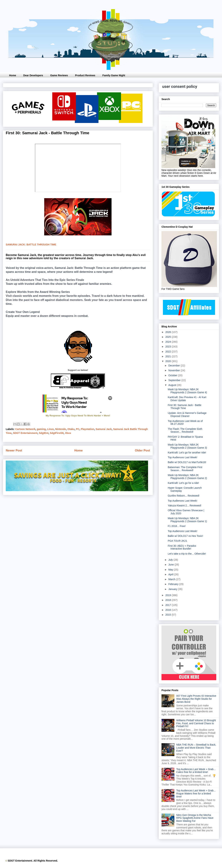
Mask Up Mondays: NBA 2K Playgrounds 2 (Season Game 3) (187, 446)
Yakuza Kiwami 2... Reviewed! (184, 506)
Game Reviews (59, 75)
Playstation (87, 429)
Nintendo (61, 429)
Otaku (71, 429)
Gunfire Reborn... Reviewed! (184, 496)
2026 (169, 332)
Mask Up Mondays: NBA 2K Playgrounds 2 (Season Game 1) (187, 520)
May (171, 570)
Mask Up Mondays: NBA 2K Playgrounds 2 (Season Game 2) (187, 477)
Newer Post (14, 450)
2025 (169, 337)
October (173, 375)
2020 (169, 361)
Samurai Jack (104, 429)
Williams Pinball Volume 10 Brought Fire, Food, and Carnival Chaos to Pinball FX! (196, 723)
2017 (169, 605)
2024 (169, 342)
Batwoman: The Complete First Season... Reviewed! (185, 469)
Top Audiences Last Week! (183, 457)
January (173, 589)
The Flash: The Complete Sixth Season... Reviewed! (185, 430)
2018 (169, 600)
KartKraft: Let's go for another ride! (187, 453)
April (171, 574)
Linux (50, 429)
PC (78, 429)
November (174, 370)
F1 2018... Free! (177, 526)
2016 (169, 610)
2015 (169, 615)
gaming (41, 429)
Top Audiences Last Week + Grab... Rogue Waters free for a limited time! (196, 794)
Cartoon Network (25, 429)
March (172, 579)
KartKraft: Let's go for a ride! (183, 483)
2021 (169, 356)
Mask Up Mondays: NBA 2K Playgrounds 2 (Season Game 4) (187, 391)
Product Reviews (85, 75)
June (171, 565)
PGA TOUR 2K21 (177, 541)
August (172, 385)
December (174, 366)
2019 (169, 595)
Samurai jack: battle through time (31, 245)
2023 (169, 347)
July (171, 560)
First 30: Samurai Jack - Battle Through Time (185, 407)
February (174, 584)
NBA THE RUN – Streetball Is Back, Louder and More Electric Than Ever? (196, 748)
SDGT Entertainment (25, 433)
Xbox (68, 433)
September (175, 380)
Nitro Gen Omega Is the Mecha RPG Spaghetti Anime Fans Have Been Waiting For (195, 818)
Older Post (142, 450)
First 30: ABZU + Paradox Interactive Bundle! (182, 547)
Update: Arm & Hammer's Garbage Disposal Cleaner (187, 414)
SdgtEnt (44, 433)
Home (13, 75)
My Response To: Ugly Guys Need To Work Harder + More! (78, 416)
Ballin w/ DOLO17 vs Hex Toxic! (185, 536)
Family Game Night (114, 75)
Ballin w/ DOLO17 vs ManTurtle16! (187, 462)
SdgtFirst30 (57, 433)
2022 (169, 352)
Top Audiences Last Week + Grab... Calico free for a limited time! (196, 771)
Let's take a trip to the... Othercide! (187, 554)
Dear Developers (33, 75)
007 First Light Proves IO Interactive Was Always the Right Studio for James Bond (196, 699)
